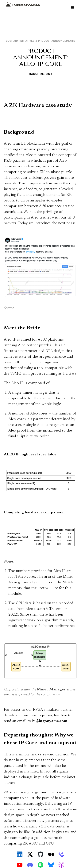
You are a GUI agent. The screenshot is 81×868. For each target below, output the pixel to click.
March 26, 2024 (41, 74)
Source (9, 308)
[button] (72, 8)
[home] (22, 5)
